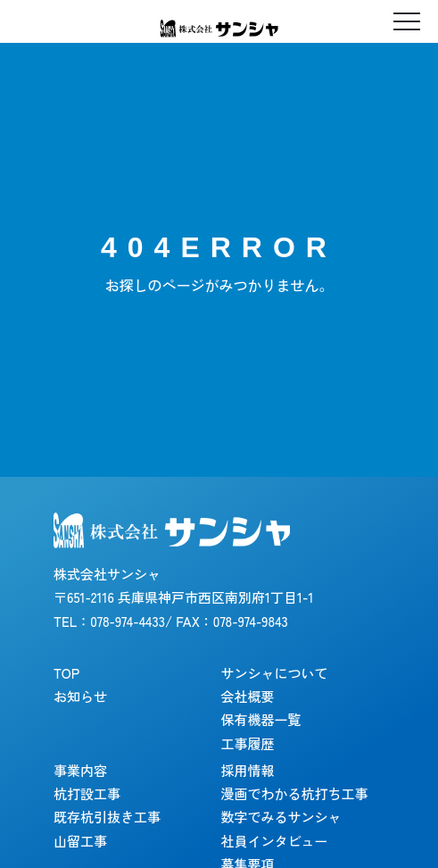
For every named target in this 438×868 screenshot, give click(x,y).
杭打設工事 (87, 793)
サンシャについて (275, 673)
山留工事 (80, 841)
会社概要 (248, 696)
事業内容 (80, 770)
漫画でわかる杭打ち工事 (295, 793)
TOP (66, 673)
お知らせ (80, 696)
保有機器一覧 (261, 719)
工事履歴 (248, 743)
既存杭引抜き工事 (107, 817)
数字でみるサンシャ (281, 817)
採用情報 (248, 770)
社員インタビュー (275, 841)
